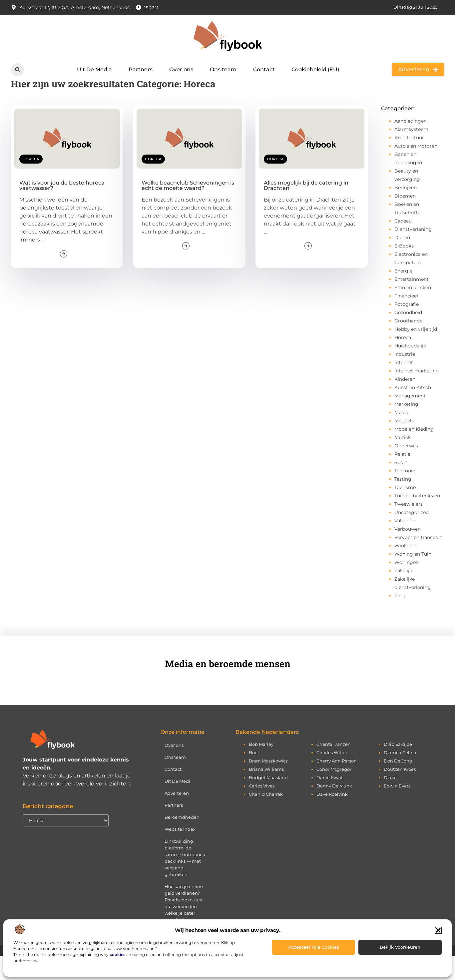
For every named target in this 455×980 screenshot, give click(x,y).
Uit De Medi (177, 805)
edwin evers (397, 810)
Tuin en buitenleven (417, 520)
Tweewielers (409, 529)
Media (401, 437)
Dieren (402, 262)
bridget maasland (268, 802)
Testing (403, 504)
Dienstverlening (413, 254)
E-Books (404, 270)
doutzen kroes (400, 793)
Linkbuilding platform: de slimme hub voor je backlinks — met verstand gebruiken (186, 882)
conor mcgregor (334, 793)
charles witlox (332, 777)
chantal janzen (334, 768)
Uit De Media (94, 69)
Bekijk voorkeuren (400, 947)
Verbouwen (408, 554)
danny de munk (334, 810)
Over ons (181, 69)
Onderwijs (406, 470)
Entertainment (412, 304)
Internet (404, 387)
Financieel (406, 320)
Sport (401, 487)
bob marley (261, 768)
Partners (141, 69)
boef (254, 777)
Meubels (404, 445)
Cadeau (403, 245)
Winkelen (405, 570)
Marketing (406, 429)
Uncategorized (412, 537)
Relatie (402, 479)
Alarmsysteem (411, 154)
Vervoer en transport (418, 562)
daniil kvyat (330, 802)
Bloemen (405, 221)
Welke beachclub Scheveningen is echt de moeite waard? (188, 210)
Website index (180, 853)
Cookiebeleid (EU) (315, 69)
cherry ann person (337, 785)
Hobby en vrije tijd (416, 354)
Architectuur (409, 162)
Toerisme (405, 512)
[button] (438, 930)
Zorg (400, 620)
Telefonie (405, 495)
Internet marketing (417, 395)
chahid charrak (266, 818)
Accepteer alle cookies (314, 947)
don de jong (398, 785)
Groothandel (409, 345)
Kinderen (405, 404)
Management (410, 420)
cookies (117, 955)
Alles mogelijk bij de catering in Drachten (306, 210)
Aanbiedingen (411, 146)
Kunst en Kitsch (413, 412)
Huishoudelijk (410, 370)
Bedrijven (406, 212)
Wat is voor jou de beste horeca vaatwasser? (62, 210)
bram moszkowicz (268, 785)
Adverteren (177, 817)
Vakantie (404, 545)
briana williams (266, 793)
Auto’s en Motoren (416, 171)
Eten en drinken (413, 312)
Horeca (31, 184)
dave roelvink (332, 818)
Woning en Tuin (413, 579)
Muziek (403, 462)
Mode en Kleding (414, 454)
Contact (264, 69)
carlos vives (262, 810)
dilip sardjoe (398, 768)
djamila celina (400, 777)
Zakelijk (403, 595)
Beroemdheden (182, 841)
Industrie (405, 379)
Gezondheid (408, 337)
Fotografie (407, 329)
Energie (403, 295)
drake (390, 802)
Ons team (223, 69)
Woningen (407, 587)
